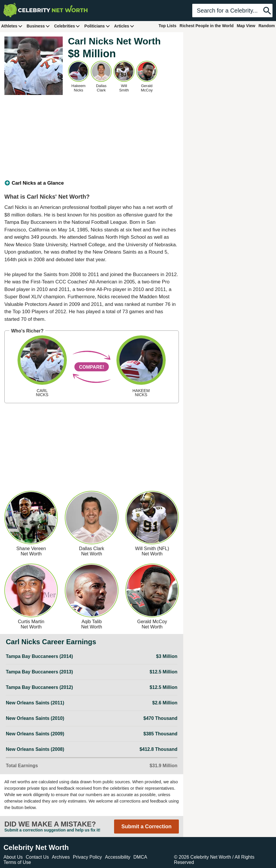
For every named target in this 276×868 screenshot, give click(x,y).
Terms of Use (17, 862)
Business (38, 26)
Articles (124, 26)
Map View (246, 26)
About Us (13, 857)
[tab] (92, 183)
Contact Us (37, 857)
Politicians (97, 26)
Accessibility (118, 857)
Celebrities (67, 26)
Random (267, 26)
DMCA (140, 857)
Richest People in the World (207, 26)
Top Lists (167, 26)
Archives (61, 857)
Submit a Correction (146, 827)
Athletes (12, 26)
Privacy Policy (88, 857)
